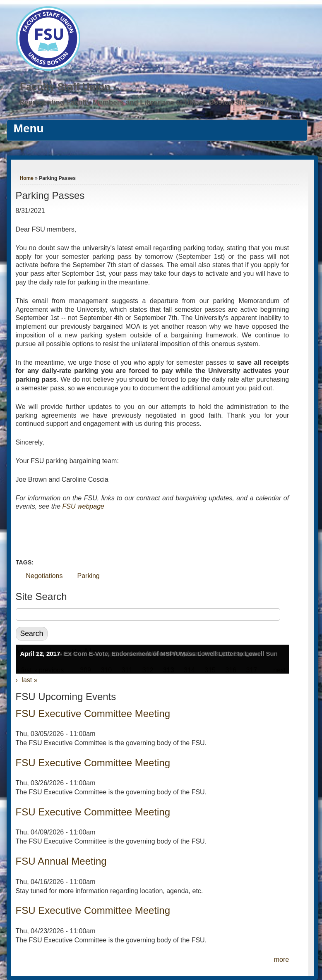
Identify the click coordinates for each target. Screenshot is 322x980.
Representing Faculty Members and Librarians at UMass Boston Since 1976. (146, 102)
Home (27, 178)
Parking (89, 576)
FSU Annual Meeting (61, 861)
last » (29, 680)
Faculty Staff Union (65, 87)
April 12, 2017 (40, 654)
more (281, 960)
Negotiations (44, 576)
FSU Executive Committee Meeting (93, 713)
